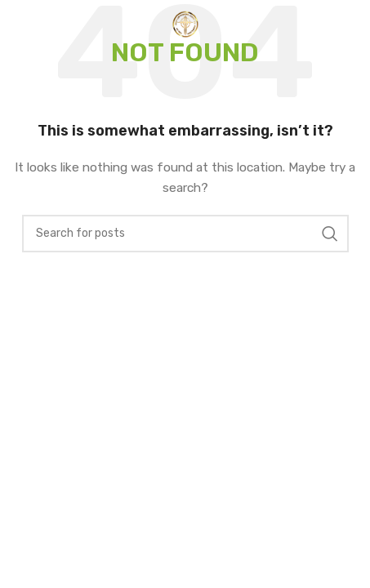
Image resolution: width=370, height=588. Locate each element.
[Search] (185, 234)
